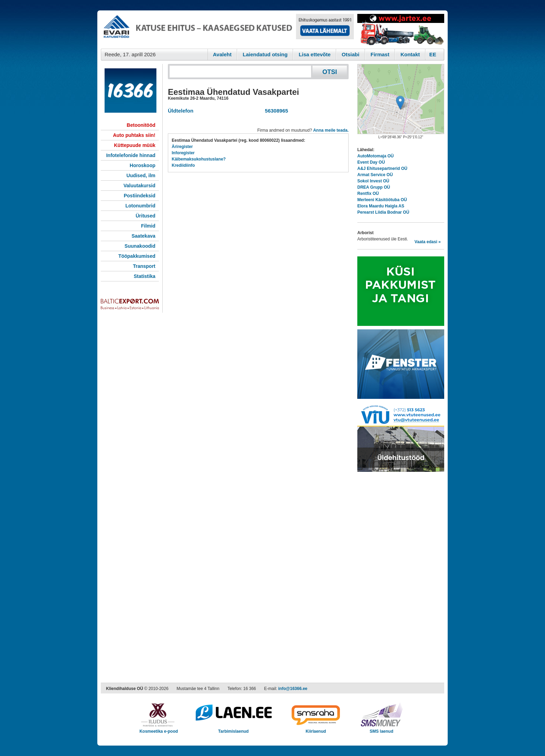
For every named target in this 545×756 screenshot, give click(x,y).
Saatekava (143, 236)
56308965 (275, 111)
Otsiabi (351, 54)
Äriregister (182, 147)
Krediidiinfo (183, 165)
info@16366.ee (293, 689)
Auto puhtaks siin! (134, 135)
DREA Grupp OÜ (374, 187)
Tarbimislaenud (233, 729)
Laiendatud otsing (265, 54)
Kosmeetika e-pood (159, 729)
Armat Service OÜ (375, 175)
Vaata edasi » (428, 242)
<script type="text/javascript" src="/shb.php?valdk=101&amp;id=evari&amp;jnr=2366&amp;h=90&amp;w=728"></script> (227, 30)
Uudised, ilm (141, 175)
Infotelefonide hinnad (131, 155)
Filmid (148, 226)
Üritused (145, 216)
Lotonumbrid (140, 206)
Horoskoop (143, 165)
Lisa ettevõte (315, 54)
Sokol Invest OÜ (373, 181)
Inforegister (183, 153)
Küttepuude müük (135, 145)
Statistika (145, 276)
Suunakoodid (140, 246)
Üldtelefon (181, 111)
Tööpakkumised (137, 256)
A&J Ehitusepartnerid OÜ (382, 169)
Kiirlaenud (316, 729)
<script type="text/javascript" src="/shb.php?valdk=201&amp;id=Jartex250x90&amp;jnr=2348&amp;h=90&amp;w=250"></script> (401, 30)
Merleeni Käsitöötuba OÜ (382, 200)
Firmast (380, 54)
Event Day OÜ (371, 162)
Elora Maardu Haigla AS (381, 206)
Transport (144, 266)
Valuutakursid (139, 186)
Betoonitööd (141, 125)
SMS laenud (381, 729)
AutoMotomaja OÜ (376, 156)
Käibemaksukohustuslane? (199, 159)
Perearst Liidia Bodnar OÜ (383, 212)
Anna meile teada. (331, 130)
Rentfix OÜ (368, 194)
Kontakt (410, 54)
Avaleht (222, 54)
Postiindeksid (140, 196)
